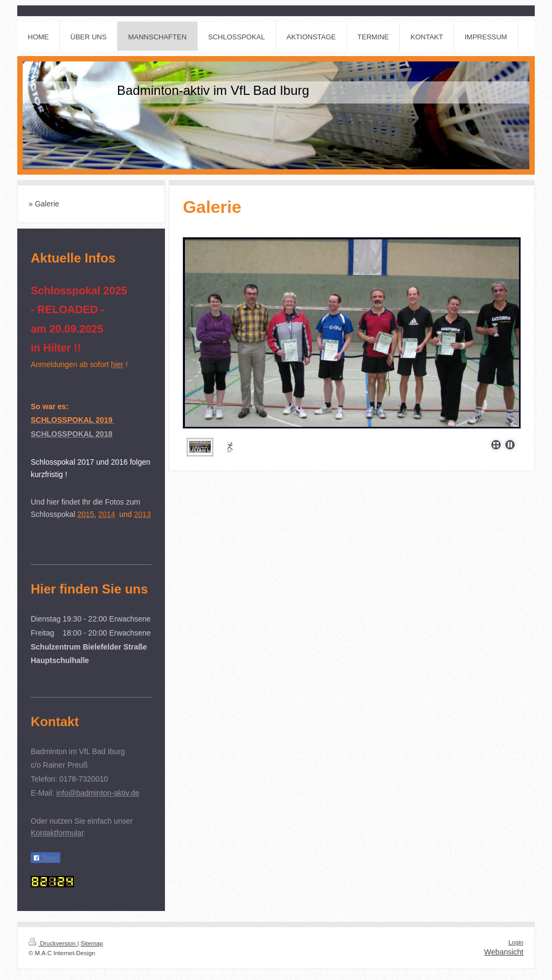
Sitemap (92, 943)
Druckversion (53, 943)
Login (516, 942)
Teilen (46, 858)
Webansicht (504, 952)
